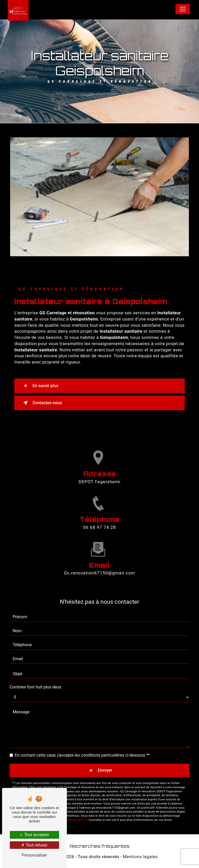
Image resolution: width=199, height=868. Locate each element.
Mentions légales (140, 857)
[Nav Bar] (183, 9)
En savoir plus (40, 386)
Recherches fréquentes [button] (100, 846)
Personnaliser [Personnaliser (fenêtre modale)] (34, 855)
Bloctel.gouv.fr (77, 820)
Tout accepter (34, 835)
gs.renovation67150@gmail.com (99, 568)
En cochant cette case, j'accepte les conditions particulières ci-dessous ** (82, 755)
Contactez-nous (41, 403)
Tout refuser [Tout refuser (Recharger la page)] (34, 845)
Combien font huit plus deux (35, 687)
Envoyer (105, 770)
